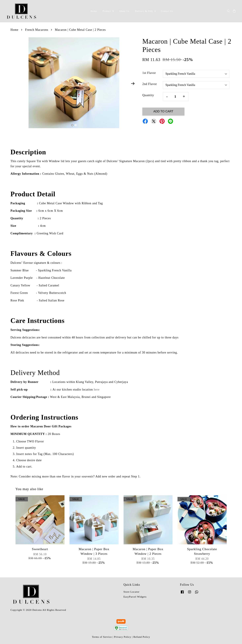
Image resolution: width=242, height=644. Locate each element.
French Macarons (37, 30)
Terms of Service (102, 637)
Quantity (148, 95)
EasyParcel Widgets (135, 597)
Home (94, 11)
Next (133, 84)
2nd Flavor (150, 84)
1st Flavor (149, 73)
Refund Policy (142, 637)
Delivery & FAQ (145, 11)
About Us (124, 11)
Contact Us (167, 11)
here (97, 390)
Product (108, 11)
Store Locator (132, 592)
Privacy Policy (123, 637)
